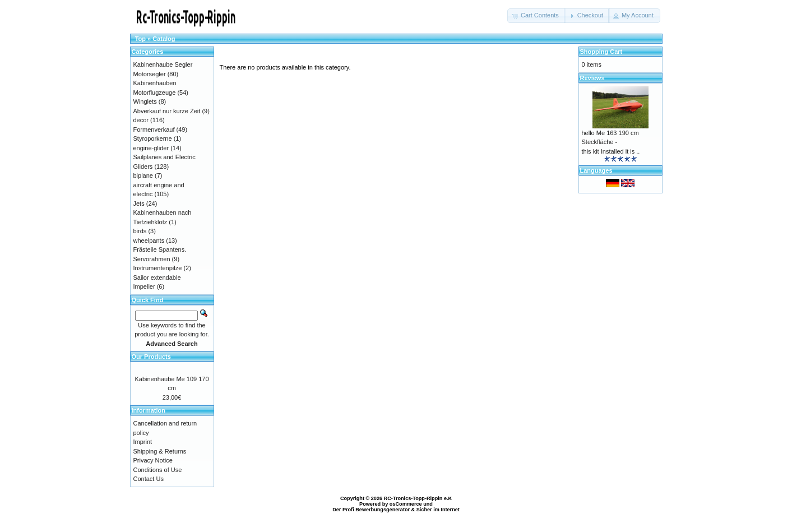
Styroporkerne (153, 138)
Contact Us (149, 479)
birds (140, 231)
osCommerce (406, 504)
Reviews (592, 78)
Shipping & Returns (160, 451)
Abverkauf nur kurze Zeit (167, 111)
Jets (139, 203)
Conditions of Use (158, 470)
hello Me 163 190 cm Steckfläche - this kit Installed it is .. (611, 142)
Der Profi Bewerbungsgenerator (371, 510)
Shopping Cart (601, 52)
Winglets (145, 101)
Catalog (164, 39)
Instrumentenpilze (158, 268)
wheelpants (149, 240)
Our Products (151, 357)
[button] (536, 16)
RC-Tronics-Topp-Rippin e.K (418, 498)
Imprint (143, 442)
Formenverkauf (154, 129)
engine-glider (151, 148)
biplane (143, 175)
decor (141, 120)
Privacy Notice (153, 460)
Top (140, 39)
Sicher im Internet (438, 510)
